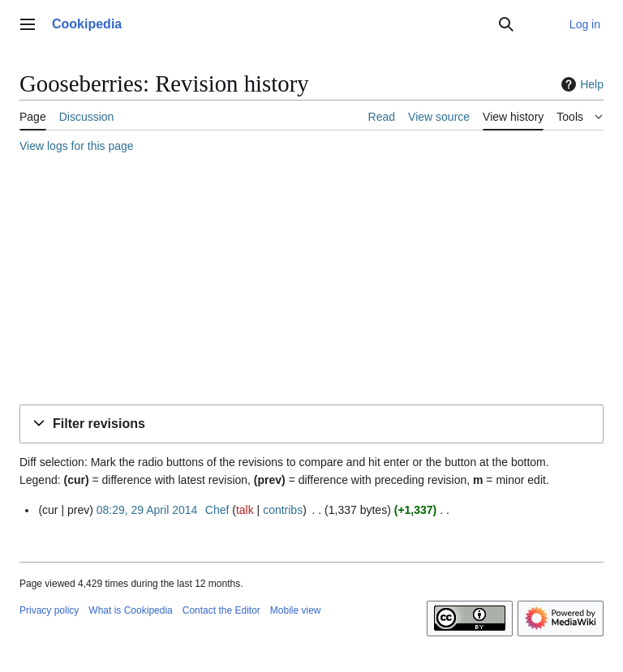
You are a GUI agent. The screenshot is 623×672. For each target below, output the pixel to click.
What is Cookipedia (130, 610)
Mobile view (296, 610)
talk (245, 510)
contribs (283, 510)
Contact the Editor (221, 610)
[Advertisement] (311, 281)
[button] (311, 424)
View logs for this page (77, 146)
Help (580, 84)
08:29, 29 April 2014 (147, 510)
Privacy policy (49, 610)
